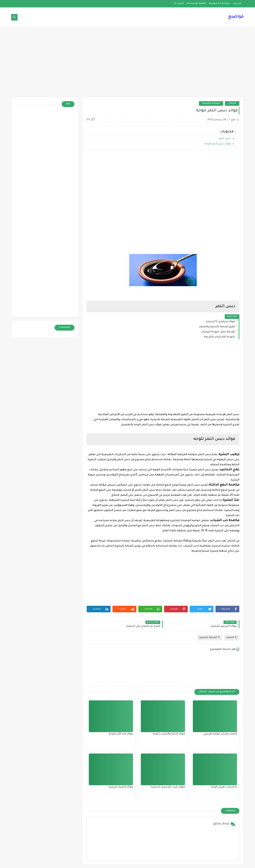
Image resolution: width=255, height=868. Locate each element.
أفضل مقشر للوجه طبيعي (220, 734)
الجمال (232, 103)
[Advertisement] (127, 64)
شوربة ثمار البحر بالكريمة (219, 337)
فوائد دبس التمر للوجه (218, 144)
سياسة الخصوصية (219, 3)
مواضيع (236, 17)
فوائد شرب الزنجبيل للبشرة (168, 787)
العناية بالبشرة (211, 103)
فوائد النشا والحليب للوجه (169, 734)
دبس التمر (224, 139)
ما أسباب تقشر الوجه (224, 787)
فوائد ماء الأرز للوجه (121, 734)
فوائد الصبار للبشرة (121, 787)
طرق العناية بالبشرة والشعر (217, 327)
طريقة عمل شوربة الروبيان (218, 332)
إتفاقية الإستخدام (196, 3)
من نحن (237, 3)
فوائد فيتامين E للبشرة (220, 322)
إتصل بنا (179, 3)
